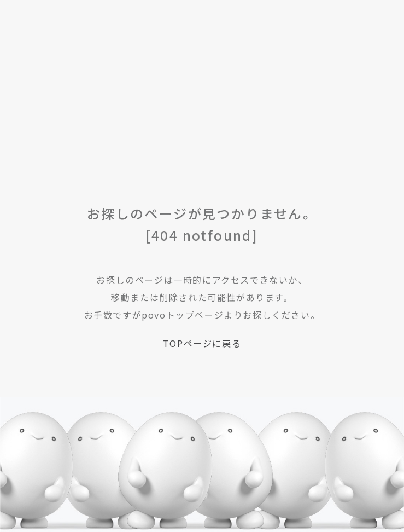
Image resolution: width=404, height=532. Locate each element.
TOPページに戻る (202, 343)
